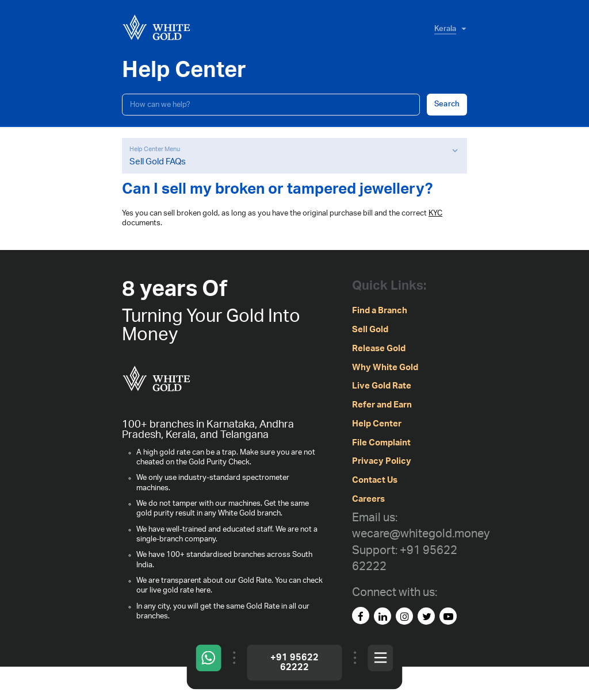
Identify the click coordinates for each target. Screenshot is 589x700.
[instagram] (404, 616)
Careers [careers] (368, 499)
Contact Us (375, 480)
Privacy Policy (382, 461)
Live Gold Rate (382, 386)
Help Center (377, 424)
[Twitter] (426, 616)
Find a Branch (380, 311)
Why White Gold (385, 368)
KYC (435, 213)
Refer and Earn (382, 405)
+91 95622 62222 (294, 662)
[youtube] (448, 616)
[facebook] (361, 616)
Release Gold (379, 349)
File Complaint (381, 443)
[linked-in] (383, 616)
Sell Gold (370, 330)
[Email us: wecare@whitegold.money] (421, 526)
